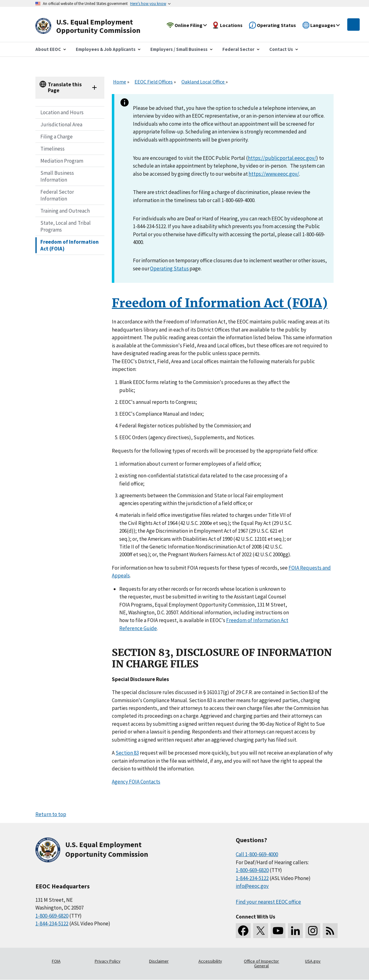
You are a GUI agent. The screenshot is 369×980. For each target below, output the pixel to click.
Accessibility (210, 961)
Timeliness (52, 149)
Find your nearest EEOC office (268, 902)
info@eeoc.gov (252, 886)
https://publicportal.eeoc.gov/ (282, 158)
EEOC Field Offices (154, 82)
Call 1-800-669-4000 (257, 854)
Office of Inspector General (261, 964)
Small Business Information (57, 176)
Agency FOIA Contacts (136, 782)
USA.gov (313, 961)
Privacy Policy (108, 961)
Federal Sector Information (57, 195)
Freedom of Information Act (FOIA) (70, 245)
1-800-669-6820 (52, 916)
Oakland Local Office (203, 82)
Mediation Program (62, 161)
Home (120, 82)
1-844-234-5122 (52, 924)
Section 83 (127, 753)
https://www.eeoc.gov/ (274, 174)
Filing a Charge (57, 137)
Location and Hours (62, 112)
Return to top (51, 814)
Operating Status (169, 269)
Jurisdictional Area (61, 124)
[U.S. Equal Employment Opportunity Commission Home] (95, 26)
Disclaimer (159, 961)
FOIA (56, 961)
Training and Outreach (65, 211)
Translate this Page (65, 87)
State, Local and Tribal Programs (66, 226)
